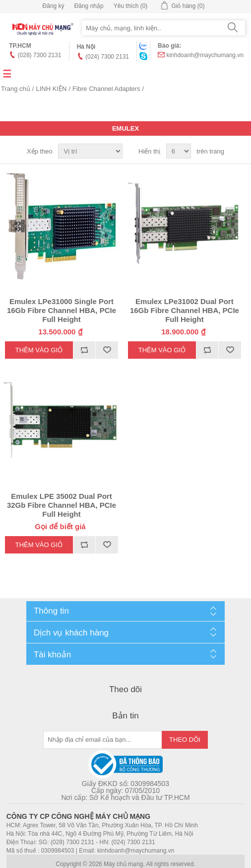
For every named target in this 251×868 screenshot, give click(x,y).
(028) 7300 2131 (40, 55)
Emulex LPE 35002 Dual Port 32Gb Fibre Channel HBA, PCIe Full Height (62, 505)
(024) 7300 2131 (107, 57)
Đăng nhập (89, 6)
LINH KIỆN (51, 89)
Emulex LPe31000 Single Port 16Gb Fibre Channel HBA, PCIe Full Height (62, 310)
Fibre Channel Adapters (106, 89)
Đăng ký (54, 6)
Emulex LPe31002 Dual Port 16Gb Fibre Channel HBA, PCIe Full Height (185, 310)
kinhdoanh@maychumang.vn (205, 55)
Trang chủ (16, 89)
